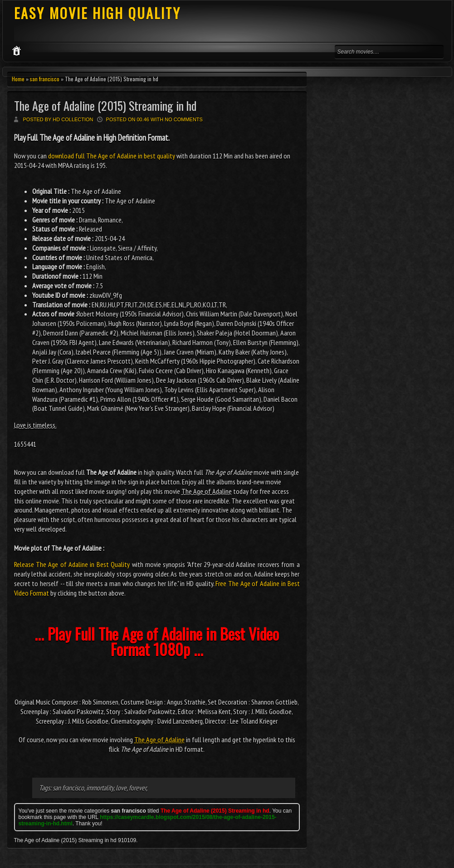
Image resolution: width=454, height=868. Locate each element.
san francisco (45, 79)
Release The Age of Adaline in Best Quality (72, 564)
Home (18, 79)
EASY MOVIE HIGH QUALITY (98, 13)
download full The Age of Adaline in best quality (112, 156)
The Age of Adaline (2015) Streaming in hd (105, 106)
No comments (184, 119)
